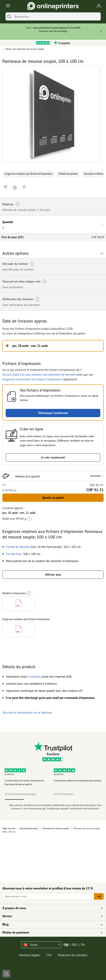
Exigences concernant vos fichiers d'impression (32, 379)
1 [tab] (14, 799)
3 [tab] (53, 799)
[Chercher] (9, 16)
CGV (49, 955)
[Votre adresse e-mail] (48, 896)
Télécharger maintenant (53, 413)
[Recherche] (57, 16)
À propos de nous (51, 908)
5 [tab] (92, 799)
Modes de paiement (51, 933)
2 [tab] (34, 799)
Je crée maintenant (53, 457)
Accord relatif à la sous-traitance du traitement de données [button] (39, 375)
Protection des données (72, 955)
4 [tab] (72, 799)
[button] (51, 114)
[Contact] (6, 974)
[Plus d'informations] (29, 519)
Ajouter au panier (53, 498)
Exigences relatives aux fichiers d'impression (29, 174)
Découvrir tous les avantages (53, 31)
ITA (83, 945)
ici (22, 808)
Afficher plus (53, 575)
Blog (51, 924)
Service (51, 916)
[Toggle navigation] (7, 6)
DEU (75, 945)
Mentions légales (30, 955)
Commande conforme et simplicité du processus (78, 780)
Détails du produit (68, 174)
